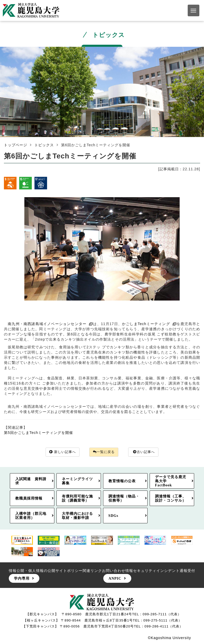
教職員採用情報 (29, 499)
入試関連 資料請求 (31, 481)
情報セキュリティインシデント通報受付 (160, 571)
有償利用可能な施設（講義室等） (77, 499)
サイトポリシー (69, 571)
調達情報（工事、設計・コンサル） (171, 499)
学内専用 (22, 579)
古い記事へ (146, 452)
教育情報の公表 (122, 481)
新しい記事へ (61, 452)
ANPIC (115, 579)
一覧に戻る (104, 452)
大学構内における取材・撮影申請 (77, 516)
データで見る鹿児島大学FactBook (171, 481)
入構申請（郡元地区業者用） (31, 516)
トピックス (44, 145)
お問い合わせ (114, 571)
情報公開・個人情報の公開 (32, 571)
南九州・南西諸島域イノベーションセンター (50, 324)
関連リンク (92, 571)
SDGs (113, 516)
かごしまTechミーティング (149, 324)
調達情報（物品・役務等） (124, 499)
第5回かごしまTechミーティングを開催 (38, 433)
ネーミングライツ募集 (77, 481)
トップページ (16, 145)
